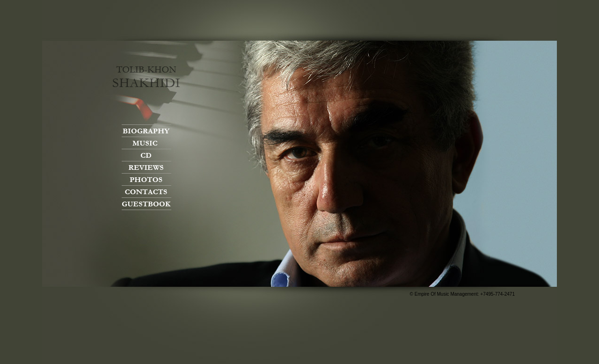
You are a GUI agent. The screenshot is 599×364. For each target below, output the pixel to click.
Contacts (146, 192)
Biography (146, 131)
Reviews (146, 167)
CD (146, 155)
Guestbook (146, 204)
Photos (146, 179)
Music (146, 143)
